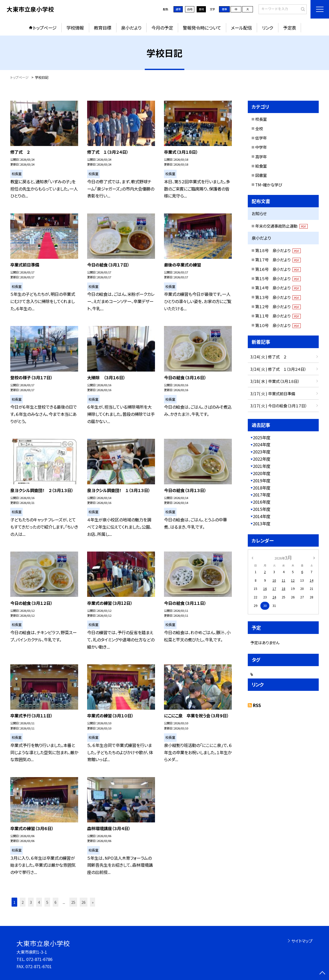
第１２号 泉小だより (278, 306)
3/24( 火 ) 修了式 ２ (268, 357)
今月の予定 (162, 28)
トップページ (45, 28)
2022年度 (262, 459)
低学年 (261, 138)
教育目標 (103, 28)
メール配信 (241, 28)
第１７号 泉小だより (278, 260)
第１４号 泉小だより (278, 288)
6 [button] (56, 902)
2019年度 (262, 480)
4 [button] (39, 902)
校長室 (261, 119)
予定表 (290, 28)
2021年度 (262, 466)
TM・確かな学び (269, 185)
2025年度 (262, 437)
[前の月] (252, 557)
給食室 (261, 166)
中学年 (261, 147)
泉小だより (131, 28)
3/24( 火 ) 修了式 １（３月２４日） (278, 369)
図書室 (261, 175)
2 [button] (23, 902)
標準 (224, 9)
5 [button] (47, 902)
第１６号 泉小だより (278, 269)
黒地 (201, 9)
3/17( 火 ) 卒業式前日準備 (273, 393)
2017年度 (262, 495)
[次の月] (314, 557)
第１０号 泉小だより (278, 325)
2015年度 (262, 509)
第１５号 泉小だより (278, 278)
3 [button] (31, 902)
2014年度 (262, 516)
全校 (259, 128)
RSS (257, 705)
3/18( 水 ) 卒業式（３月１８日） (275, 381)
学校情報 (75, 28)
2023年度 (262, 452)
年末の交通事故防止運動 (281, 226)
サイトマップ (302, 941)
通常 (178, 9)
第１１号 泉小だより (278, 316)
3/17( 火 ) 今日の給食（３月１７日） (279, 406)
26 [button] (84, 902)
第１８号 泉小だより (278, 250)
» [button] (93, 902)
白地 (190, 9)
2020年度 (262, 473)
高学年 (261, 157)
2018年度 (262, 488)
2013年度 (262, 523)
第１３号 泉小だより (278, 297)
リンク (268, 28)
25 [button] (73, 902)
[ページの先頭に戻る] (322, 973)
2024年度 (262, 444)
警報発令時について (202, 28)
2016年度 (262, 502)
